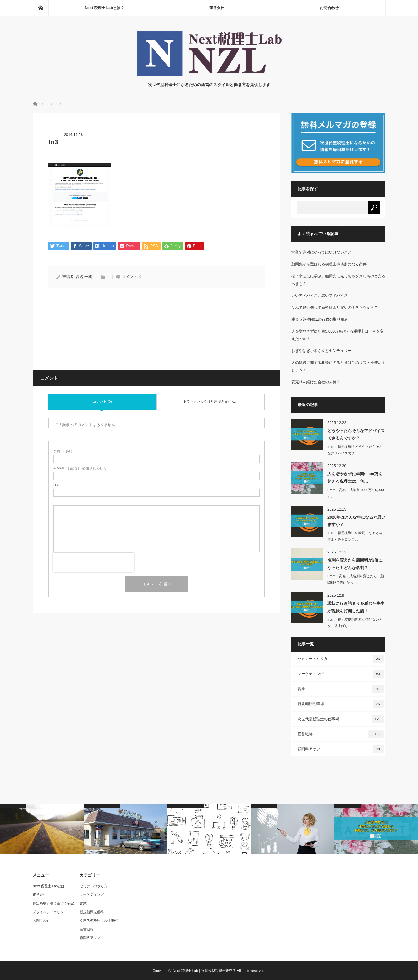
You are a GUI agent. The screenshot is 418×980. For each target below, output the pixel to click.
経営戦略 (341, 734)
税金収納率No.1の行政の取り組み (320, 319)
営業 (341, 689)
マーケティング (341, 674)
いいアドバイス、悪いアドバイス (320, 296)
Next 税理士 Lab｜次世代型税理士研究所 (204, 971)
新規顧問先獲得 (341, 704)
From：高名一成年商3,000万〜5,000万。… (356, 493)
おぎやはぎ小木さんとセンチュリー (321, 351)
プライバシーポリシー (50, 912)
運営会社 (217, 8)
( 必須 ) (64, 452)
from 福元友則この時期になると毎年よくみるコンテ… (355, 536)
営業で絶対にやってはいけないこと (321, 252)
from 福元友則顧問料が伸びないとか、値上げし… (355, 623)
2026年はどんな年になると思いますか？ (356, 521)
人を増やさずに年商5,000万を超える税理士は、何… (355, 478)
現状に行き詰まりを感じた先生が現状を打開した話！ (356, 607)
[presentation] (93, 563)
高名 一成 (84, 277)
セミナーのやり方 (341, 659)
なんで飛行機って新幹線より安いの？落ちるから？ (335, 307)
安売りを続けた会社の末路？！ (318, 382)
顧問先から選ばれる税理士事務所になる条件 (329, 264)
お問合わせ (329, 8)
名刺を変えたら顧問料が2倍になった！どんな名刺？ (355, 564)
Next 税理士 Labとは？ (104, 8)
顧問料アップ (341, 749)
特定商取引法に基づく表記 (53, 903)
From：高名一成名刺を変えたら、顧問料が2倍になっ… (356, 579)
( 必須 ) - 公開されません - (81, 469)
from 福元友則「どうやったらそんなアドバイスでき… (355, 450)
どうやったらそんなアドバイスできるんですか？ (356, 434)
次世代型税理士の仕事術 (341, 719)
